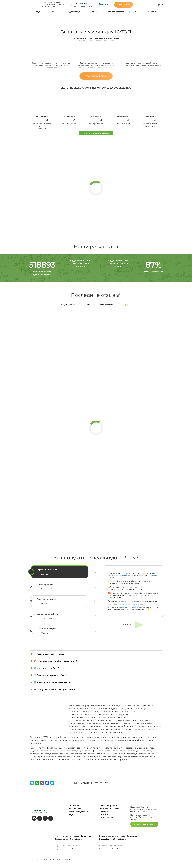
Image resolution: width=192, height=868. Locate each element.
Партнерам (105, 812)
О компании (73, 806)
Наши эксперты (107, 818)
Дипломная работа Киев (110, 849)
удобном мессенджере (118, 575)
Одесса (58, 839)
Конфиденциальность (110, 809)
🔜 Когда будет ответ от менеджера (52, 682)
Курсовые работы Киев (66, 849)
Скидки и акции (73, 12)
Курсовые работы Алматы (67, 846)
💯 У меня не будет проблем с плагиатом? (55, 661)
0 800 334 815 (80, 3)
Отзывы (94, 12)
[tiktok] (40, 818)
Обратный (103, 5)
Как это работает (116, 12)
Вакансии (104, 815)
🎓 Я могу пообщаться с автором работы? (55, 690)
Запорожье (86, 836)
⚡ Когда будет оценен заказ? (49, 654)
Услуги (38, 12)
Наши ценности (75, 809)
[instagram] (51, 818)
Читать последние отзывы (96, 133)
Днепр (79, 839)
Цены (53, 12)
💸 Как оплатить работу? (46, 668)
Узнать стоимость (96, 76)
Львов (73, 839)
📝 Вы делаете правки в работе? (50, 675)
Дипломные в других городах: (113, 836)
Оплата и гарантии (108, 806)
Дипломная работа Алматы (111, 846)
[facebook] (45, 818)
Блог (136, 12)
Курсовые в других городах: (68, 836)
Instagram (123, 607)
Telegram (134, 607)
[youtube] (34, 818)
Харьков (66, 839)
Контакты (153, 12)
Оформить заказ (124, 5)
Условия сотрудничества (79, 812)
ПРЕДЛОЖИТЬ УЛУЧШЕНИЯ (144, 824)
